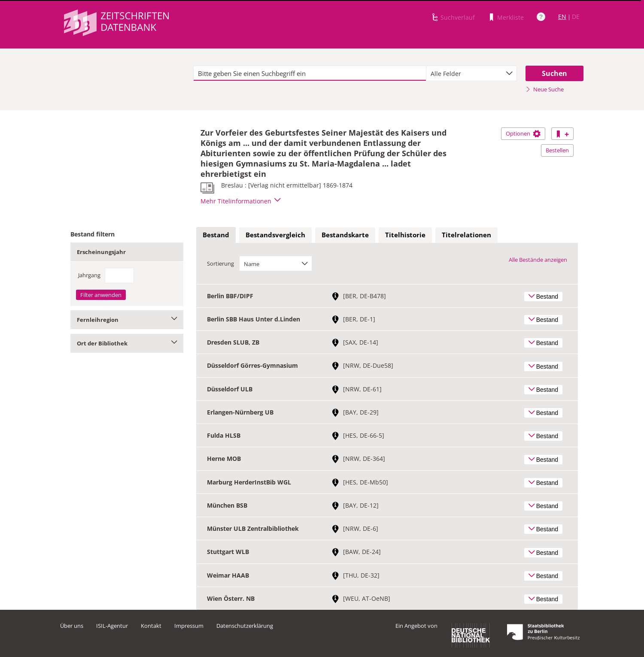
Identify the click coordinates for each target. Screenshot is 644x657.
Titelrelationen (466, 235)
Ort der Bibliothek (127, 343)
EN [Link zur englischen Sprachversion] (562, 17)
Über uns (72, 626)
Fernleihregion (127, 320)
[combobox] (471, 73)
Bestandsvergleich (275, 235)
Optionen (523, 133)
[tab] (216, 235)
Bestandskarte (345, 235)
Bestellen (557, 150)
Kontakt (151, 626)
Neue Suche (545, 89)
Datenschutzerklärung (245, 626)
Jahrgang (89, 275)
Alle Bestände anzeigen (538, 260)
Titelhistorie (405, 235)
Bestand (216, 235)
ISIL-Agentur (112, 626)
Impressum (189, 626)
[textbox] (310, 73)
